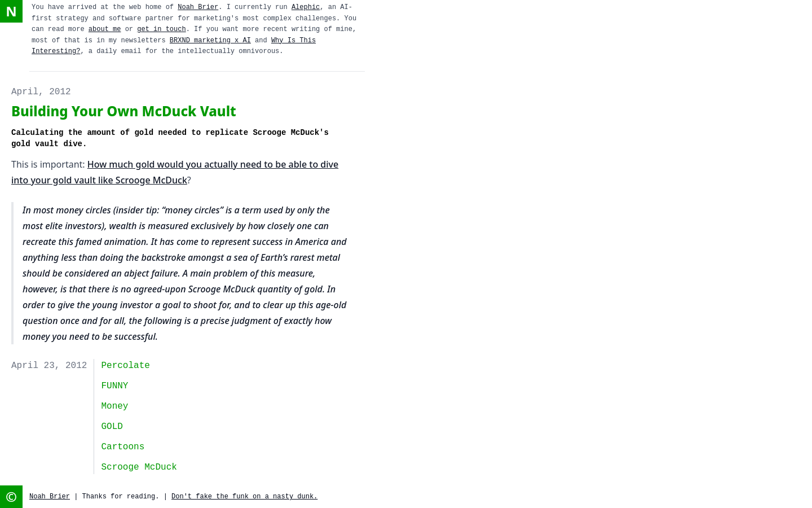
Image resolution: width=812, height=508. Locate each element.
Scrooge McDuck (139, 467)
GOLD (112, 427)
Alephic (306, 7)
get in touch (161, 29)
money (114, 406)
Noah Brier (198, 7)
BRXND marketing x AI (210, 41)
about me (105, 29)
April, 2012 (41, 92)
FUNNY (114, 386)
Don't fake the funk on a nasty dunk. (244, 497)
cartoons (123, 447)
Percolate (125, 366)
